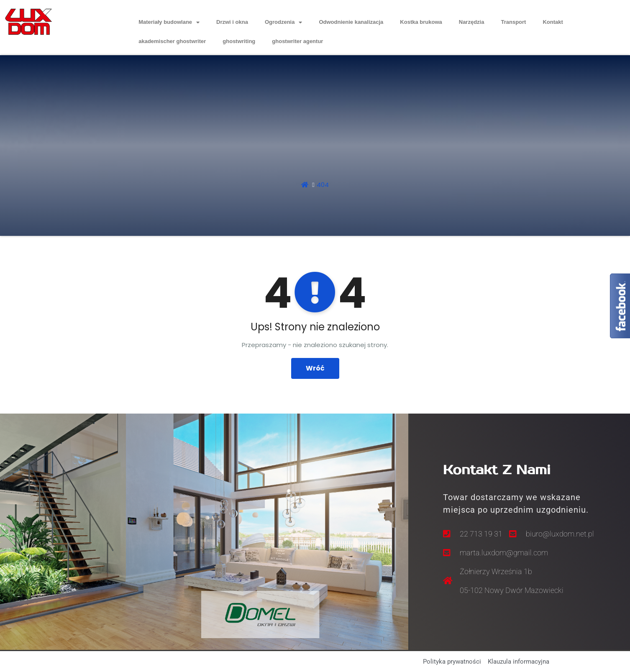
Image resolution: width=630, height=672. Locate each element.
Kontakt (553, 22)
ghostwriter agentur (297, 41)
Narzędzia (472, 22)
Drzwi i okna (232, 22)
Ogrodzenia (284, 22)
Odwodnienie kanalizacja (351, 22)
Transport (513, 22)
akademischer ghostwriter (172, 41)
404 (323, 185)
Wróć (315, 368)
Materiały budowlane (169, 22)
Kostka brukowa (421, 22)
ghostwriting (239, 41)
